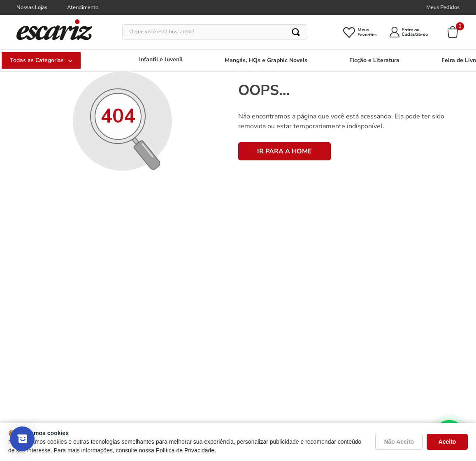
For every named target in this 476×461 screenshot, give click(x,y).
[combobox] (215, 32)
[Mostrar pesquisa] (22, 439)
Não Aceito (399, 442)
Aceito (447, 442)
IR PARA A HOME (284, 151)
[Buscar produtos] (296, 32)
